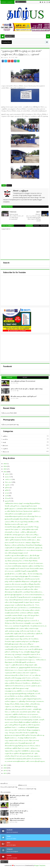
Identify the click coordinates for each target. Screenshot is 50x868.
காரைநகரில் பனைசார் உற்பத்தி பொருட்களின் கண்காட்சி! (22, 558)
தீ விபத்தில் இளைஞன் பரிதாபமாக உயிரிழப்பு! (19, 644)
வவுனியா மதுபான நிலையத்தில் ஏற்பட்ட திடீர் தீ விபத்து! (22, 555)
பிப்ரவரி (8, 498)
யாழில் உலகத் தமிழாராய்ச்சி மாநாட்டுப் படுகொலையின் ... (23, 647)
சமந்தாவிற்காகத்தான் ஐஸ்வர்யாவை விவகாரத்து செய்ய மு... (23, 516)
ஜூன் (7, 490)
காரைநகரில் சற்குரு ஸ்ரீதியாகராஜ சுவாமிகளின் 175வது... (22, 527)
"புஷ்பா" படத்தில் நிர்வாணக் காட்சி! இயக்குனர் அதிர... (21, 665)
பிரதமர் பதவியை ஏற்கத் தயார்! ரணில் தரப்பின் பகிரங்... (22, 589)
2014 (5, 770)
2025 (5, 464)
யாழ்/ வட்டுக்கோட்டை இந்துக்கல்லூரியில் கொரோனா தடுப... (23, 667)
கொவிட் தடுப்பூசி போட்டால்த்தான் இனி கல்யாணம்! (21, 506)
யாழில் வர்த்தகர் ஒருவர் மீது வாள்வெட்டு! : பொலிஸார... (22, 639)
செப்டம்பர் (9, 482)
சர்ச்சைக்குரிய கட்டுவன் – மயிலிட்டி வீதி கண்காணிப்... (21, 532)
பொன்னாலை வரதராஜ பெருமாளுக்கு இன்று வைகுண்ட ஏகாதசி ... (25, 720)
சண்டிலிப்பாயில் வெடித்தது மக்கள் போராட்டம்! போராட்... (22, 678)
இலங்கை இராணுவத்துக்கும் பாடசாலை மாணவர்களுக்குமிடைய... (25, 594)
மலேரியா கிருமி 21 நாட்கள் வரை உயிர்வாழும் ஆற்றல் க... (23, 756)
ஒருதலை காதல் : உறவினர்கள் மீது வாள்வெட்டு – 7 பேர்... (22, 605)
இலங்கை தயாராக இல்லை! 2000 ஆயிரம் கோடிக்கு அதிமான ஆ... (25, 735)
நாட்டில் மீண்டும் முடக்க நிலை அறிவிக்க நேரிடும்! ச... (21, 696)
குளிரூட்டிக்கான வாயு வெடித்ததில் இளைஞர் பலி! (20, 743)
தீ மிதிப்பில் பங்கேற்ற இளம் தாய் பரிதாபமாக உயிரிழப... (22, 535)
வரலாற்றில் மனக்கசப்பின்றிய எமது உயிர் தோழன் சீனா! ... (22, 615)
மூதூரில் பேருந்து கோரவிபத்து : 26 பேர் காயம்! (19, 618)
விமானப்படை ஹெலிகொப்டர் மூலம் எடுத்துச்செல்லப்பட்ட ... (23, 657)
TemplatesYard (20, 865)
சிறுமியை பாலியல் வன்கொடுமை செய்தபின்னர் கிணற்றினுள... (24, 545)
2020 (5, 768)
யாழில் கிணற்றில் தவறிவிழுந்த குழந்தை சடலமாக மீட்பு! (22, 620)
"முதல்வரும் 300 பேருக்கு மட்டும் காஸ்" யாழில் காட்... (21, 673)
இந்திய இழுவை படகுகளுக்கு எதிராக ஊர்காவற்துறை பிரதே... (24, 508)
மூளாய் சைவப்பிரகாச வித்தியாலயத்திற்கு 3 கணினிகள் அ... (23, 722)
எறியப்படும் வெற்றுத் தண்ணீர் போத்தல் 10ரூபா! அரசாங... (22, 602)
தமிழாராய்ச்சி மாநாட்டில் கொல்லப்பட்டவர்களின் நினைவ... (23, 607)
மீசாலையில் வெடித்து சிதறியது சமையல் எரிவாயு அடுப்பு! (22, 746)
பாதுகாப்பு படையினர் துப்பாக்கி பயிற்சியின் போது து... (21, 706)
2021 (5, 765)
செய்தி (4, 442)
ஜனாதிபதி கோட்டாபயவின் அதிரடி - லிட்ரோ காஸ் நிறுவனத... (24, 574)
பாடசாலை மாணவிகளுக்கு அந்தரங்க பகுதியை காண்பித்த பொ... (24, 566)
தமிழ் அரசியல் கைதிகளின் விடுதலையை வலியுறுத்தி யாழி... (23, 581)
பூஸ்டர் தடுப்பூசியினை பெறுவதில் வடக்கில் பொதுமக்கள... (23, 725)
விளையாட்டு (6, 452)
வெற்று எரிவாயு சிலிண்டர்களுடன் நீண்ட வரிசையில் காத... (23, 704)
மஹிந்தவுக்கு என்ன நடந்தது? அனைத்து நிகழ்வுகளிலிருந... (23, 503)
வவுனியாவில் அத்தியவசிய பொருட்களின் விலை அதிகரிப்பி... (24, 633)
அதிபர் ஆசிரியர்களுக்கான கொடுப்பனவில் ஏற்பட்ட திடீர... (23, 540)
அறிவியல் (5, 436)
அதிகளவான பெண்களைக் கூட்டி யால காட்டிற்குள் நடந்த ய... (23, 686)
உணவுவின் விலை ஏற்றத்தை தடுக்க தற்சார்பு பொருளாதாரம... (23, 759)
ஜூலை (7, 487)
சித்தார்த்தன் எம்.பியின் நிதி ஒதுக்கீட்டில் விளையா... (20, 662)
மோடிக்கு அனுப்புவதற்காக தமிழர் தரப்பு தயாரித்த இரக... (22, 641)
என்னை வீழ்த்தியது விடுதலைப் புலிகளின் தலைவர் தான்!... (22, 579)
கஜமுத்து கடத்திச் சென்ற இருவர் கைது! (17, 688)
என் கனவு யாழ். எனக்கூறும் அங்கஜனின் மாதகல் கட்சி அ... (23, 654)
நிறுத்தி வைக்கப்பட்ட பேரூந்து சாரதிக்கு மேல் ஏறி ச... (21, 738)
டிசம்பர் (7, 474)
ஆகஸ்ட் (8, 485)
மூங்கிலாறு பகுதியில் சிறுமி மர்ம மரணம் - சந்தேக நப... (21, 748)
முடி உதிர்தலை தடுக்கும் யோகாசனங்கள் (23, 381)
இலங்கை (9, 185)
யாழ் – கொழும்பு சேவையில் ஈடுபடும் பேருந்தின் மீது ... (22, 733)
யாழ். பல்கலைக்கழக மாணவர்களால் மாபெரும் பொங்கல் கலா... (24, 563)
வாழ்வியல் (5, 449)
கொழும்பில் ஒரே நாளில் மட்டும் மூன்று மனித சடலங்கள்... (22, 610)
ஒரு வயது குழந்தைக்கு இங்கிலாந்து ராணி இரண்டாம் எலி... (23, 693)
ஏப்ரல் (7, 493)
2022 (5, 472)
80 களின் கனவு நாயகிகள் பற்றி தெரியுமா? (24, 396)
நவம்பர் (8, 477)
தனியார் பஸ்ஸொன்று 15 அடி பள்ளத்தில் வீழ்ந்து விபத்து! (22, 652)
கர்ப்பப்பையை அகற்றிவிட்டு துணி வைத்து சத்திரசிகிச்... (21, 571)
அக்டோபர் (9, 479)
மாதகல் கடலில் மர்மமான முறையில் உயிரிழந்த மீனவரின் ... (23, 584)
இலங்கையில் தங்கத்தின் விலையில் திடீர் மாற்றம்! (20, 519)
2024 (5, 466)
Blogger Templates (40, 865)
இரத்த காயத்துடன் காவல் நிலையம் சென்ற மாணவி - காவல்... (23, 537)
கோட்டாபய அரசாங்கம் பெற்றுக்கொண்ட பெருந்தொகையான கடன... (26, 626)
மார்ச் (7, 496)
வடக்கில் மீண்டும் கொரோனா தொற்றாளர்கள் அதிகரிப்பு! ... (23, 511)
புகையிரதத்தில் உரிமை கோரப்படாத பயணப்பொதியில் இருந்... (24, 649)
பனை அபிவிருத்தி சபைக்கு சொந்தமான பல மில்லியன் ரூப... (23, 717)
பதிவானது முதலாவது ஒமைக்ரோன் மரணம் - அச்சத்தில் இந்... (23, 709)
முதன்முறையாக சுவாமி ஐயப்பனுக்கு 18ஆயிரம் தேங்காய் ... (23, 587)
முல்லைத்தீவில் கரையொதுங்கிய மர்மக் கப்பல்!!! (19, 636)
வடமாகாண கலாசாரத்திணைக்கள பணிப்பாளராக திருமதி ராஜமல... (25, 761)
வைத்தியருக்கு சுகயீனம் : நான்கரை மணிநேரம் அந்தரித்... (22, 613)
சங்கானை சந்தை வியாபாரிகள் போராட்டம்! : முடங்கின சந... (23, 675)
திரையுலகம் (5, 445)
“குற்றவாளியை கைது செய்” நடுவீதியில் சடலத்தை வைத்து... (23, 751)
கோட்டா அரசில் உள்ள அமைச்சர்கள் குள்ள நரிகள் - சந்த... (23, 712)
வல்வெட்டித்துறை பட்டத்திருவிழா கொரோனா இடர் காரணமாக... (25, 701)
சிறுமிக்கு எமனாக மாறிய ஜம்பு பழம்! (16, 524)
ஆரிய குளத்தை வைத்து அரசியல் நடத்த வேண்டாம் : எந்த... (23, 631)
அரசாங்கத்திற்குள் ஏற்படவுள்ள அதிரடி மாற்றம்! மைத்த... (22, 628)
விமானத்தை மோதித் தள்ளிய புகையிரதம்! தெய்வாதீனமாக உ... (24, 592)
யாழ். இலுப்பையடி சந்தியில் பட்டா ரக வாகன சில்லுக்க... (22, 691)
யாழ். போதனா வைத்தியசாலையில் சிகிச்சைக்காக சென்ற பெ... (23, 680)
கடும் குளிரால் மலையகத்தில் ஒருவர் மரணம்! (18, 514)
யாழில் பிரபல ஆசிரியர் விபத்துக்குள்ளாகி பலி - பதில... (22, 753)
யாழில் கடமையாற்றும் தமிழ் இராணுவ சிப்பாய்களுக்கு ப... (23, 576)
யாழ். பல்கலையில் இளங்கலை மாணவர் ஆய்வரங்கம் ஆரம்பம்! (24, 600)
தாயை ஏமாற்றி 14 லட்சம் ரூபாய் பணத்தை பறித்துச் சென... (22, 542)
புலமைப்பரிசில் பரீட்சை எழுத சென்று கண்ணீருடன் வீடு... (22, 522)
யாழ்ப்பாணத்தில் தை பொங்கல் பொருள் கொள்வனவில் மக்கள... (24, 568)
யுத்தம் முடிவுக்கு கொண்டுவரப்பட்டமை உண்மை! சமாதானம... (24, 550)
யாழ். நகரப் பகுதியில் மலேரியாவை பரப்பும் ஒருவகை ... (22, 714)
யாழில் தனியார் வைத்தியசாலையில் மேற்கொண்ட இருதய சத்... (24, 548)
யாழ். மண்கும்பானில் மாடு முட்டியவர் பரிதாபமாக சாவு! (22, 740)
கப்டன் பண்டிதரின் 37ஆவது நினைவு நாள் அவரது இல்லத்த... (23, 597)
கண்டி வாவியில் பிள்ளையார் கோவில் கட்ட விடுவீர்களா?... (23, 683)
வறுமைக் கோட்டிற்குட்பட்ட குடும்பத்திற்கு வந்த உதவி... (22, 529)
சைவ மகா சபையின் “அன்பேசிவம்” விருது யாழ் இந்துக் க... (23, 730)
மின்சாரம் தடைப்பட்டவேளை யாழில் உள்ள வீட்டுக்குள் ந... (23, 670)
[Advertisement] (25, 348)
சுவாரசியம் (5, 439)
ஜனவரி (8, 501)
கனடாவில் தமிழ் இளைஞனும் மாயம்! (16, 553)
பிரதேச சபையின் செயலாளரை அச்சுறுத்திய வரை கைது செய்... (24, 623)
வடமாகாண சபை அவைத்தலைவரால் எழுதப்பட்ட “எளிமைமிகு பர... (26, 660)
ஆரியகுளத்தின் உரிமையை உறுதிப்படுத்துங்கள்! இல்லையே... (23, 699)
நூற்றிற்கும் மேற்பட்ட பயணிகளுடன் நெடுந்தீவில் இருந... (22, 727)
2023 (5, 469)
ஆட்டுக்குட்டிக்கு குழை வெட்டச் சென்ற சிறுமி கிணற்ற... (21, 561)
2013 (5, 773)
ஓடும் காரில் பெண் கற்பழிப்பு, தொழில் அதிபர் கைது (27, 389)
